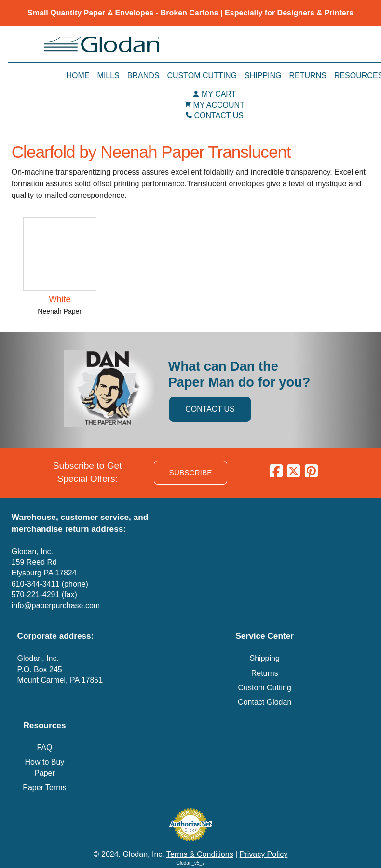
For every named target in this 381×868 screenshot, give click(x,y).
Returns (308, 76)
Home (78, 76)
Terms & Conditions (200, 854)
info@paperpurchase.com (56, 606)
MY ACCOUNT (219, 105)
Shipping (263, 76)
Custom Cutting (202, 76)
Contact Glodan (265, 702)
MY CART (219, 94)
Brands (143, 76)
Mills (109, 76)
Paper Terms (44, 788)
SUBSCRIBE (191, 472)
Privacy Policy (264, 854)
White (60, 299)
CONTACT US (219, 116)
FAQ (44, 748)
